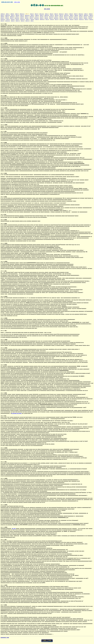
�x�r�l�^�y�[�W (17, 413)
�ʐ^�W (14, 529)
